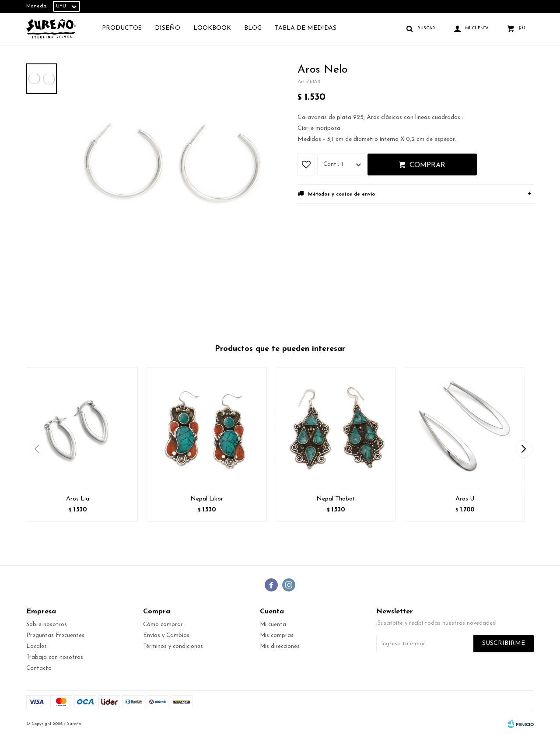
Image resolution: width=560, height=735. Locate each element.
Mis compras (277, 635)
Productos (122, 28)
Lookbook (212, 28)
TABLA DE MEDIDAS (306, 28)
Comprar (427, 165)
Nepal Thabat (336, 499)
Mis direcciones (280, 646)
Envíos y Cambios (166, 635)
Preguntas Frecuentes (55, 635)
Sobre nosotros (47, 625)
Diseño (168, 28)
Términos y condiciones (173, 646)
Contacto (39, 668)
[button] (523, 449)
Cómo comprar (163, 625)
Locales (37, 646)
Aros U (465, 499)
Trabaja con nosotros (55, 657)
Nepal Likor (207, 499)
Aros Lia (78, 499)
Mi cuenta (273, 625)
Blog (253, 28)
